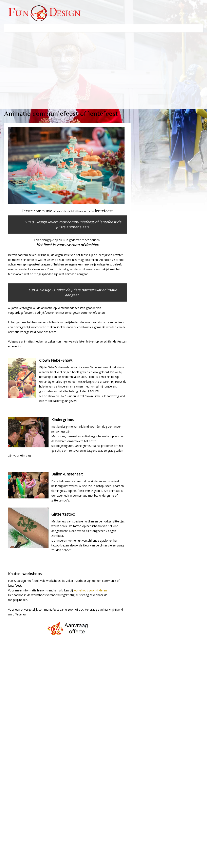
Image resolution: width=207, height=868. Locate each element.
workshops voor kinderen (90, 590)
